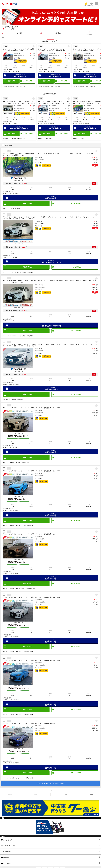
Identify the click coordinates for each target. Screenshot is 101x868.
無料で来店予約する (20, 75)
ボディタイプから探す (8, 846)
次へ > (65, 794)
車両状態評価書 (22, 61)
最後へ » (91, 794)
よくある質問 (6, 863)
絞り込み (58, 33)
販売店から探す (6, 852)
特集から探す (6, 857)
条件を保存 (89, 33)
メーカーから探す (7, 840)
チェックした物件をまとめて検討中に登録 (50, 784)
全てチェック (7, 145)
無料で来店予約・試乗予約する (20, 128)
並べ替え (19, 33)
